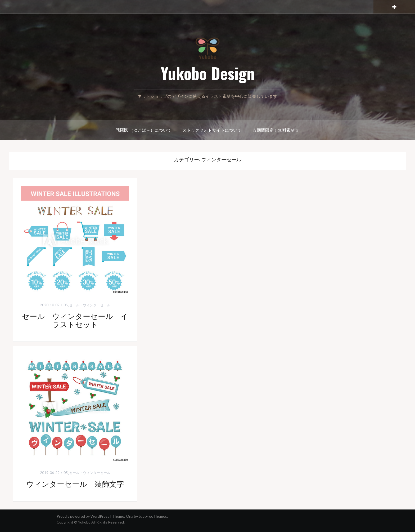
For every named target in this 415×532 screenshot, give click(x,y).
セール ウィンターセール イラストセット (75, 320)
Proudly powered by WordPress (83, 516)
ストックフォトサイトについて (212, 130)
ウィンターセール (97, 305)
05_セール (71, 305)
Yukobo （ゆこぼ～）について (144, 130)
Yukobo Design (208, 73)
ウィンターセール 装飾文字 (75, 483)
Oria (130, 516)
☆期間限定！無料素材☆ (276, 130)
